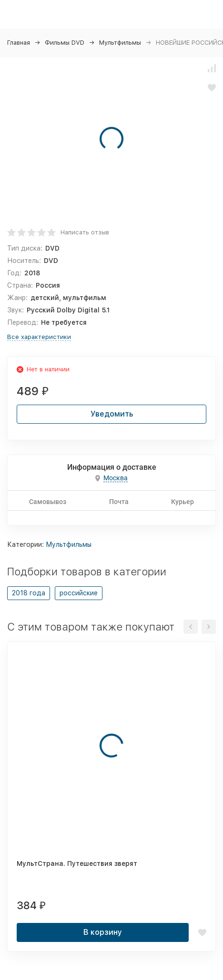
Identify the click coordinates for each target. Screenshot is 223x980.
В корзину (103, 932)
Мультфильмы (120, 43)
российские (79, 593)
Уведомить (112, 414)
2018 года (29, 593)
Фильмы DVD (65, 43)
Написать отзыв (85, 232)
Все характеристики (39, 337)
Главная (19, 43)
